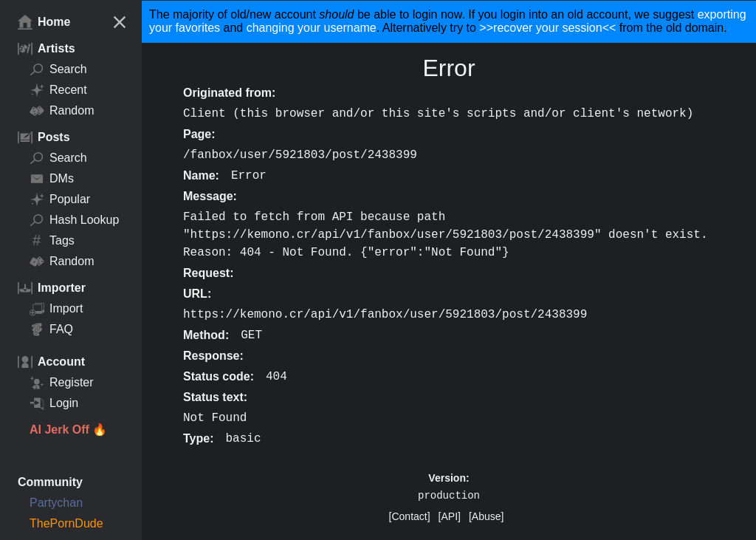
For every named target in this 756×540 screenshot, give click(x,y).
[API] (450, 516)
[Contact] (410, 516)
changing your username (312, 28)
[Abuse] (486, 516)
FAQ (51, 329)
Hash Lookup (74, 220)
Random (62, 111)
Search (58, 69)
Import (56, 309)
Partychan (56, 503)
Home (44, 22)
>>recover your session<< (547, 28)
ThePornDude (66, 523)
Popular (60, 199)
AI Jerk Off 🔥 (68, 430)
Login (54, 403)
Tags (52, 241)
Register (62, 383)
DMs (52, 179)
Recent (58, 90)
